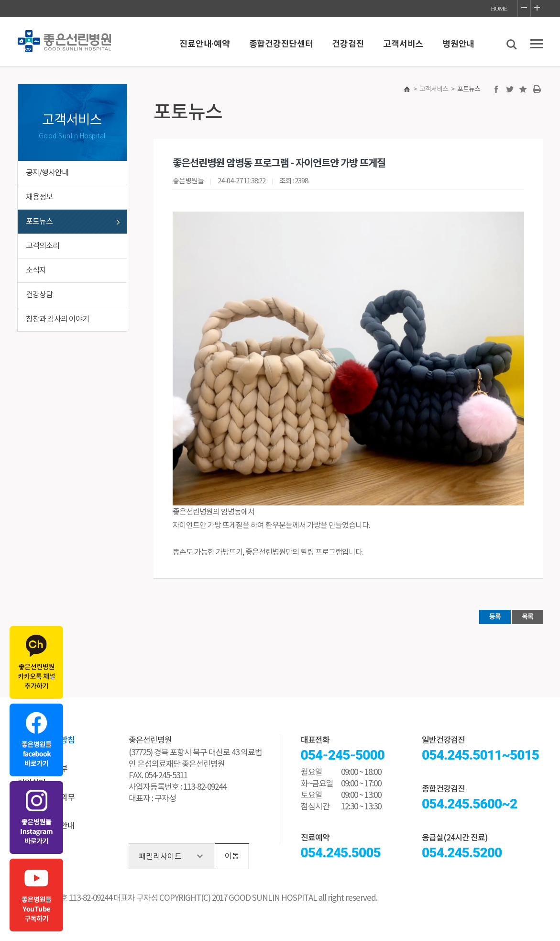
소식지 (36, 270)
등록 (495, 617)
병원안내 (458, 44)
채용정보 (39, 197)
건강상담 (39, 295)
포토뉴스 (39, 222)
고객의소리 (43, 246)
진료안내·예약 (205, 44)
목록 (527, 617)
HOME (499, 8)
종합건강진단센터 (281, 44)
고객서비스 (403, 44)
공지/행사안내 (47, 173)
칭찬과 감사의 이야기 (57, 319)
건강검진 (348, 44)
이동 (232, 856)
